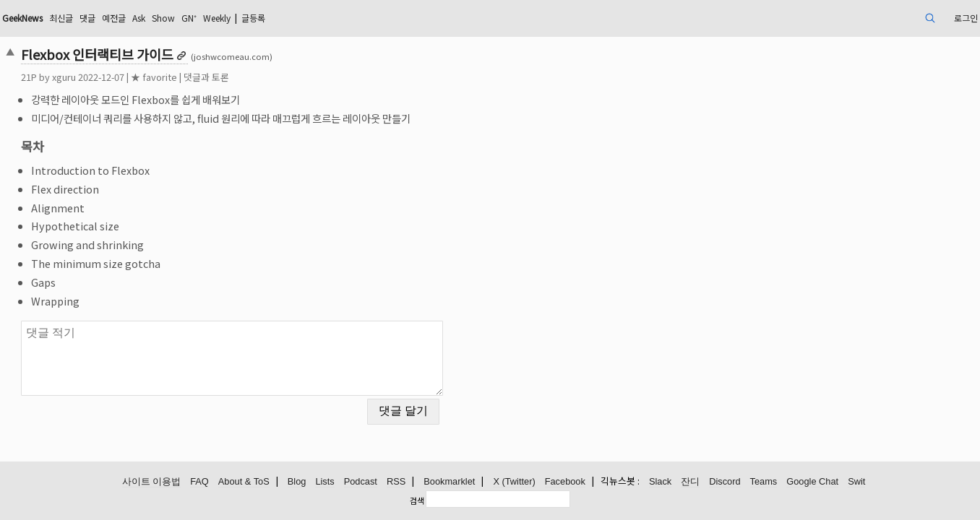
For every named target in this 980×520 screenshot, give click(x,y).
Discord (725, 482)
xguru (159, 77)
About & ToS (244, 482)
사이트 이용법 (152, 482)
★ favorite (249, 77)
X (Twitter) (514, 482)
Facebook (565, 482)
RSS (396, 482)
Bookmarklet (449, 482)
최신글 (173, 18)
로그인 (865, 18)
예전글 (233, 18)
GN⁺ (321, 18)
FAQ (199, 482)
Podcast (361, 482)
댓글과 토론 (301, 77)
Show (291, 18)
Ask (262, 18)
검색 (417, 500)
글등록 (399, 18)
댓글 (203, 18)
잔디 (690, 482)
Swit (856, 482)
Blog (297, 482)
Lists (324, 482)
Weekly (355, 18)
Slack (660, 482)
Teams (764, 482)
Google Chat (812, 482)
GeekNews (126, 18)
